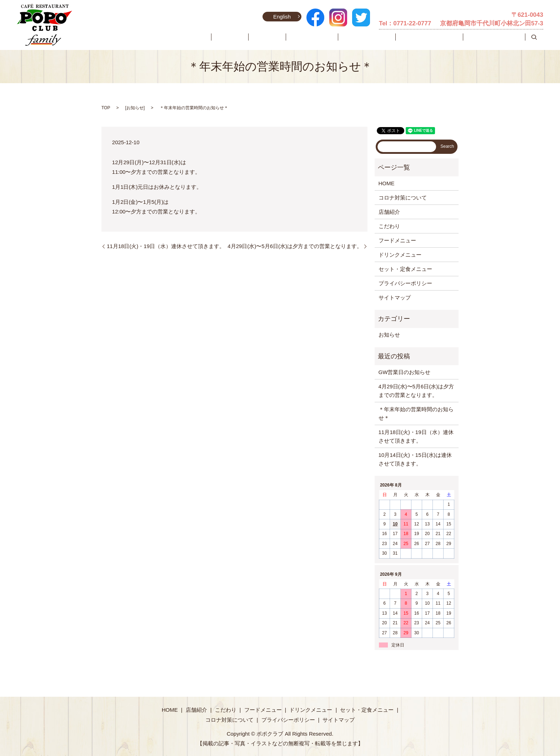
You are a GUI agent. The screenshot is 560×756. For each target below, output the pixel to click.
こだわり (312, 37)
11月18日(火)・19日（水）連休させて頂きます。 (166, 246)
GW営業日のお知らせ (405, 372)
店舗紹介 (285, 37)
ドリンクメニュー (392, 37)
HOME (260, 37)
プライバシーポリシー (405, 283)
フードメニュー (347, 37)
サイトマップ (395, 298)
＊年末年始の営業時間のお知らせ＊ (416, 414)
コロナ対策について (499, 37)
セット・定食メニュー (444, 37)
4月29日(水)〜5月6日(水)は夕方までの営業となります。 (295, 246)
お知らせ (135, 108)
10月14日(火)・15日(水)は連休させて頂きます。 (415, 459)
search (534, 37)
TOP (106, 108)
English (280, 17)
